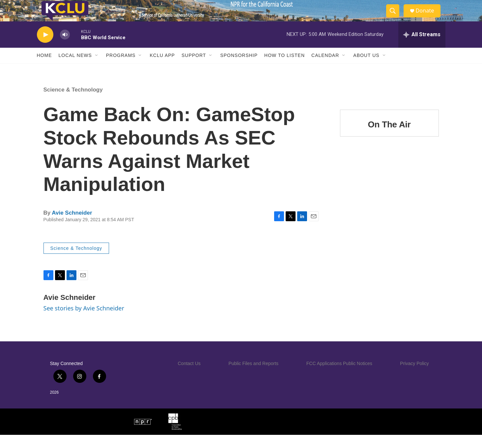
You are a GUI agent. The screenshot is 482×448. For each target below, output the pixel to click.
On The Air (389, 138)
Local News (75, 68)
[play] (45, 48)
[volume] (65, 48)
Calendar (325, 68)
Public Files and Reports (253, 377)
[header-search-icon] (395, 17)
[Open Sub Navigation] (97, 68)
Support (194, 68)
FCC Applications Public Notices (339, 377)
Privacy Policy (414, 377)
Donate (429, 17)
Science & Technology (73, 103)
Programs (121, 68)
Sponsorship (239, 68)
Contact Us (189, 377)
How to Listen (284, 68)
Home (44, 68)
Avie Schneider (72, 226)
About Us (366, 68)
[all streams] (422, 48)
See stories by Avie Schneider (84, 321)
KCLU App (162, 68)
